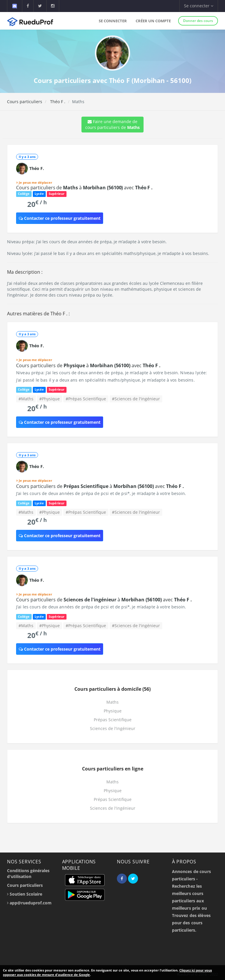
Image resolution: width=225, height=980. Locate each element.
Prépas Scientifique (113, 720)
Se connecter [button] (199, 6)
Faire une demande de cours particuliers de (112, 124)
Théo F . (57, 102)
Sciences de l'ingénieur (113, 728)
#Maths (26, 399)
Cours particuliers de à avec (84, 188)
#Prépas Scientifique (86, 399)
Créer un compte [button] (153, 21)
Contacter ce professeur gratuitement (60, 218)
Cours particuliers (25, 102)
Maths (112, 702)
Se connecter (113, 21)
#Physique (50, 399)
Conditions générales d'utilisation (28, 873)
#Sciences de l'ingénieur (136, 399)
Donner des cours (198, 21)
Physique (113, 711)
